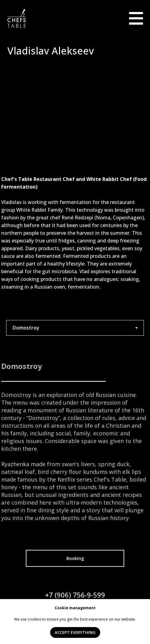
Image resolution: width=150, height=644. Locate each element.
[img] (136, 18)
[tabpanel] (75, 441)
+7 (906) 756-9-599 (75, 595)
